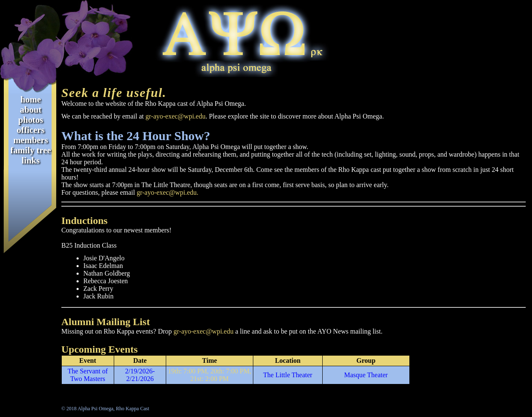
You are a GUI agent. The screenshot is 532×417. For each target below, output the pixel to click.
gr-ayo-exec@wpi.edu (176, 116)
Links (31, 160)
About (31, 109)
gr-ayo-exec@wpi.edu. (167, 192)
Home (31, 99)
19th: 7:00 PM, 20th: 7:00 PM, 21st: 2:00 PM (210, 375)
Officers (31, 130)
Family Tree (30, 150)
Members (31, 140)
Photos (31, 120)
